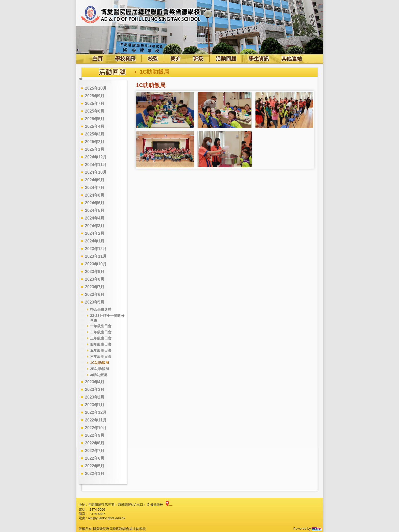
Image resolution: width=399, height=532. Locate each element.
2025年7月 (95, 104)
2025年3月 (95, 134)
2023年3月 (95, 390)
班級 (198, 59)
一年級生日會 (101, 326)
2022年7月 (95, 451)
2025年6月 (95, 111)
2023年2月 (95, 397)
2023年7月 (95, 287)
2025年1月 (95, 149)
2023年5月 (95, 302)
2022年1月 (95, 474)
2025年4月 (95, 126)
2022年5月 (95, 466)
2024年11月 (96, 165)
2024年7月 (95, 188)
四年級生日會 (101, 344)
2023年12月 (96, 249)
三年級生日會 (101, 338)
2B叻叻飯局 (99, 369)
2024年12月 (96, 157)
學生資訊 (259, 59)
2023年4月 (95, 382)
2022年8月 (95, 443)
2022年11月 (96, 420)
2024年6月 (95, 203)
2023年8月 (95, 279)
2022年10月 (96, 428)
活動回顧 (226, 59)
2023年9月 (95, 272)
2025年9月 (95, 96)
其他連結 (292, 59)
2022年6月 (95, 458)
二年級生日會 (101, 332)
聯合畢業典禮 (101, 309)
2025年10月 (96, 88)
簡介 (176, 59)
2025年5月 (95, 119)
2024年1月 (95, 241)
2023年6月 (95, 295)
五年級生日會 (101, 350)
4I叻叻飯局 (99, 375)
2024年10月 (96, 172)
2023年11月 (96, 256)
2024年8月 (95, 195)
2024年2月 (95, 233)
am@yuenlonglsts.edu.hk (107, 518)
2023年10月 (96, 264)
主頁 (97, 59)
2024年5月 (95, 210)
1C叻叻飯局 (99, 363)
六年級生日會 (101, 357)
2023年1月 (95, 405)
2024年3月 (95, 226)
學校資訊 (125, 59)
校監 (153, 59)
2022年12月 (96, 412)
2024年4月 (95, 218)
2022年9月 (95, 435)
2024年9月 (95, 180)
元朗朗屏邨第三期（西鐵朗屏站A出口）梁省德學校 (126, 505)
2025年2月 (95, 142)
